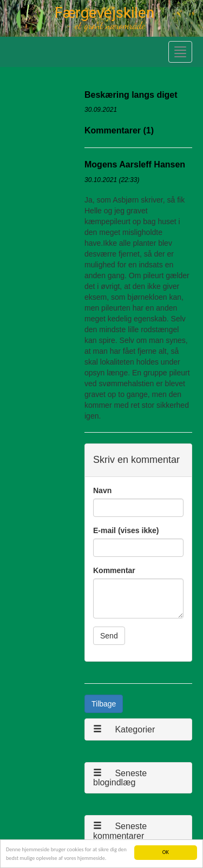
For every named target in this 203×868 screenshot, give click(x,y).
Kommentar (114, 570)
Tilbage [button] (104, 704)
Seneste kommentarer (120, 831)
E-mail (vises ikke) (126, 530)
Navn (102, 490)
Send (109, 636)
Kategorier (124, 729)
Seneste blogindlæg (120, 778)
